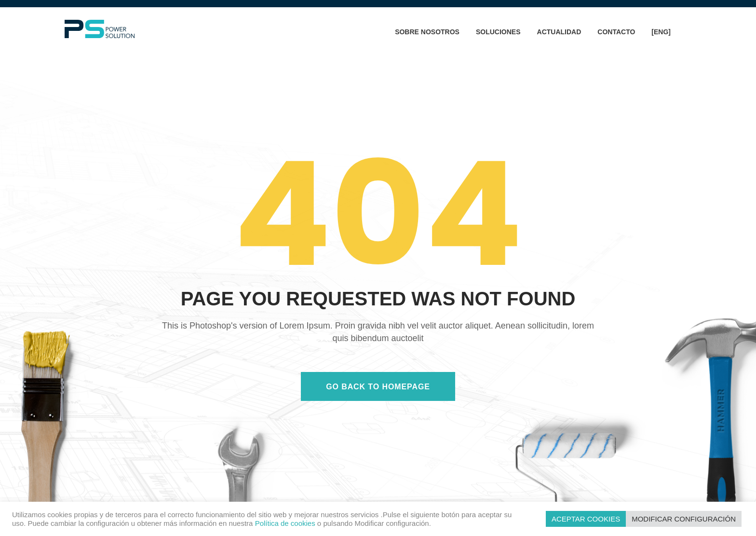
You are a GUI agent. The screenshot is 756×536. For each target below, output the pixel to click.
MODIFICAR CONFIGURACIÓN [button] (684, 519)
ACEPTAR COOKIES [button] (586, 519)
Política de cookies (285, 523)
